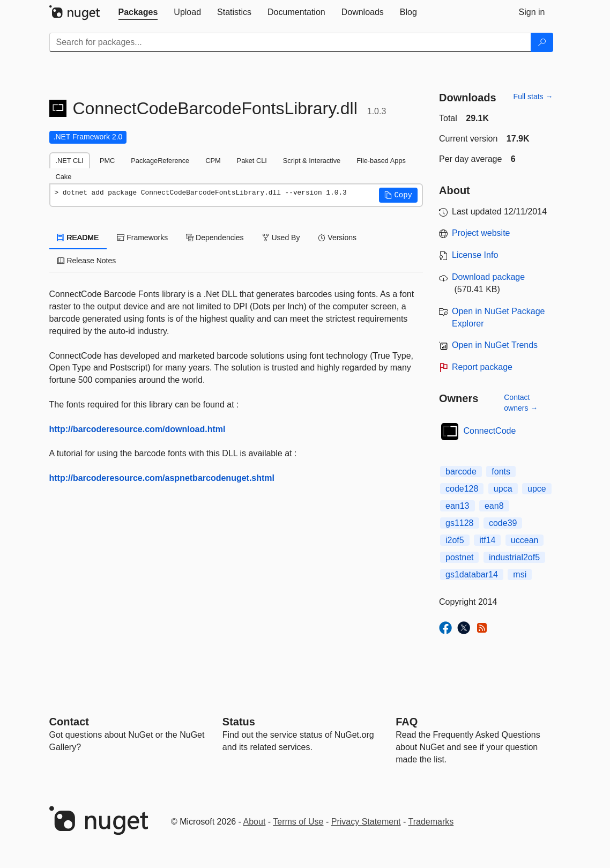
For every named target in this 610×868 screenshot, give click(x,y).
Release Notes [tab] (87, 261)
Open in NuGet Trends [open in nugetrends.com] (495, 345)
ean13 (457, 506)
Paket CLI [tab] (252, 161)
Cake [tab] (64, 177)
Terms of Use (298, 822)
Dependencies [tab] (215, 238)
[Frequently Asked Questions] (407, 722)
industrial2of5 (514, 557)
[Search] (542, 42)
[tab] (138, 12)
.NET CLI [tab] (70, 161)
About (255, 822)
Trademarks (431, 822)
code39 (503, 523)
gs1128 (460, 523)
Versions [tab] (337, 238)
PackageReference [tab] (160, 161)
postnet (459, 557)
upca (503, 489)
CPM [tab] (213, 161)
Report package (482, 367)
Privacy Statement (366, 822)
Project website (481, 233)
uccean (525, 540)
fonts (501, 472)
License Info (475, 255)
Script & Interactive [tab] (312, 161)
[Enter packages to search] (290, 42)
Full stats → (533, 97)
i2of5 (455, 540)
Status (239, 722)
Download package (488, 277)
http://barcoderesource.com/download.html (137, 429)
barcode (461, 472)
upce (537, 489)
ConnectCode (490, 431)
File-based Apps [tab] (381, 161)
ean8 (494, 506)
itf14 (487, 540)
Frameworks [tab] (142, 238)
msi (520, 574)
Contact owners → (521, 403)
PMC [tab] (107, 161)
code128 (462, 489)
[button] (398, 195)
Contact (69, 722)
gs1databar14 (472, 574)
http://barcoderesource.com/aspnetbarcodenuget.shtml (162, 478)
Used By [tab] (281, 238)
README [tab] (78, 238)
